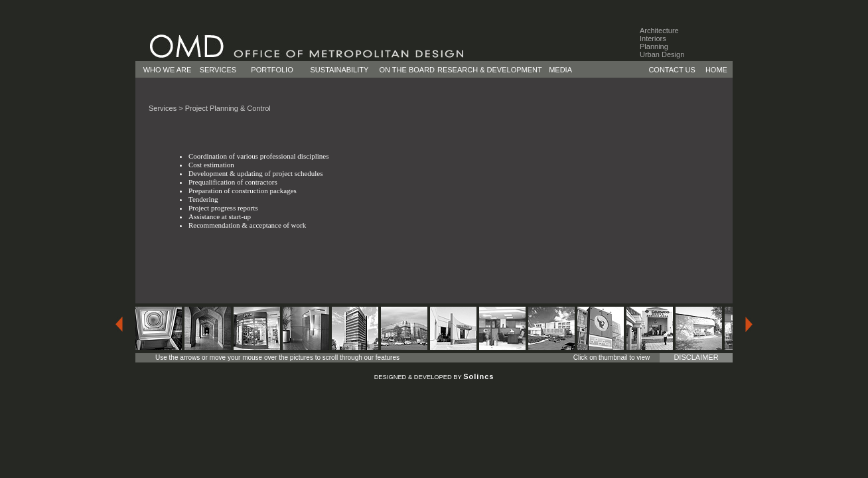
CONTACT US (672, 70)
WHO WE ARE (168, 70)
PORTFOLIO (272, 70)
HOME (716, 70)
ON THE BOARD (407, 70)
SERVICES (218, 70)
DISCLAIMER (696, 357)
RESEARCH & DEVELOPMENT (490, 70)
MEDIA (560, 70)
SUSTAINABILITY (340, 70)
